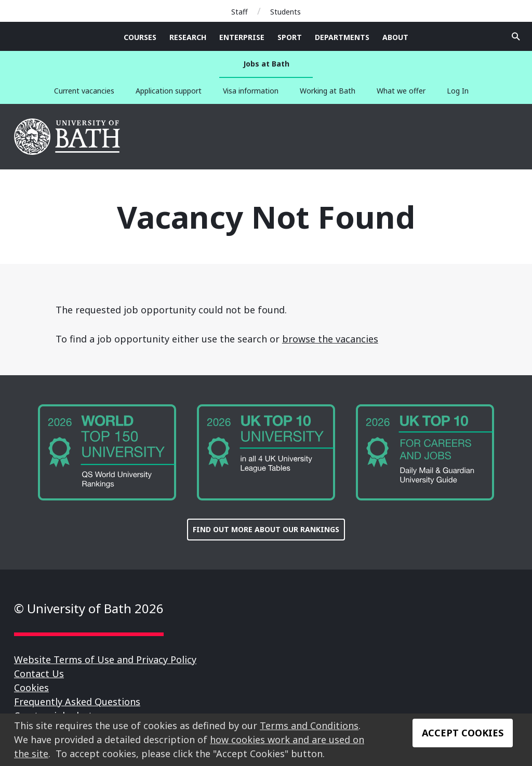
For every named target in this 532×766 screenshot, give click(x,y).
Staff (240, 12)
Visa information (251, 91)
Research (188, 37)
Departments (342, 37)
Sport (290, 37)
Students (285, 12)
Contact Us (39, 673)
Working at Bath (328, 91)
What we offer (401, 91)
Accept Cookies (463, 733)
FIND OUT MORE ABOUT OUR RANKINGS (266, 529)
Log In (458, 91)
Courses (140, 37)
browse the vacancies (330, 339)
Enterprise (242, 37)
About (395, 37)
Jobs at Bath (266, 64)
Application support (169, 91)
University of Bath (68, 137)
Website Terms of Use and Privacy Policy (105, 659)
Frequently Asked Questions (77, 702)
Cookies (31, 688)
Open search (516, 36)
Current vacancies (84, 91)
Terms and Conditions (309, 725)
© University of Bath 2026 (89, 608)
